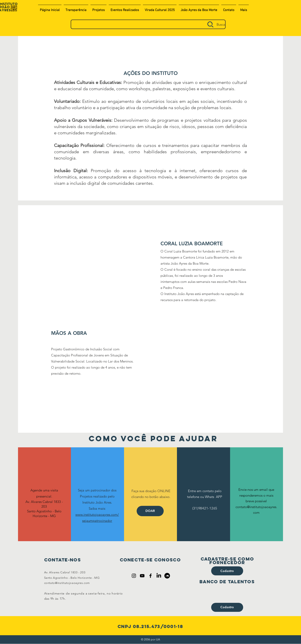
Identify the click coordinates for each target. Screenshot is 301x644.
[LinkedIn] (159, 576)
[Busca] (148, 24)
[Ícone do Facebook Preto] (150, 576)
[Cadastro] (227, 571)
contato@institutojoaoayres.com (67, 583)
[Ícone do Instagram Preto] (134, 576)
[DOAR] (150, 511)
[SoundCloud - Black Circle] (167, 576)
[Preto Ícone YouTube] (142, 576)
